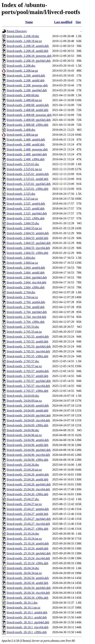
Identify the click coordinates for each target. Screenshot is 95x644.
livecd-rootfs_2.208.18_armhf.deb (27, 51)
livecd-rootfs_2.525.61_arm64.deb (28, 174)
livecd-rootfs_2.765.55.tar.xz (24, 332)
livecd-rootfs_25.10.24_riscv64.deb (28, 558)
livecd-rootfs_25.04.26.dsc (23, 465)
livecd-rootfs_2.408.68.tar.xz (24, 100)
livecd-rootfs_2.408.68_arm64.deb (28, 105)
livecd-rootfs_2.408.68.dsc (23, 95)
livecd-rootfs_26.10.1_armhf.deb (27, 617)
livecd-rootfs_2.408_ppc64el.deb (27, 154)
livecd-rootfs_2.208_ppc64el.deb (27, 90)
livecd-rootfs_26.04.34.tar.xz (24, 573)
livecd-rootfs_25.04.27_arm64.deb (28, 509)
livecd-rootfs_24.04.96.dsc (23, 430)
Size (78, 22)
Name (29, 22)
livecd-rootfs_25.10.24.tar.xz (24, 539)
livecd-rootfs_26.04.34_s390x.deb (27, 598)
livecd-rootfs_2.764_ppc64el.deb (27, 312)
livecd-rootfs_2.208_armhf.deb (26, 80)
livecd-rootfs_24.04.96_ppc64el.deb (29, 450)
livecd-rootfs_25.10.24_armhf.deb (27, 548)
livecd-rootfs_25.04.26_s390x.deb (27, 494)
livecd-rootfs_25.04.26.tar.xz (24, 470)
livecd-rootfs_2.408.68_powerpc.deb (29, 115)
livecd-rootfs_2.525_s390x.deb (26, 218)
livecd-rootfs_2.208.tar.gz (22, 71)
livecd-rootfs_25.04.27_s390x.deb (27, 529)
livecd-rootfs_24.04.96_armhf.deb (27, 445)
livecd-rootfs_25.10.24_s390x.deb (27, 563)
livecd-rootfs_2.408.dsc (21, 130)
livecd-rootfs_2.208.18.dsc (23, 36)
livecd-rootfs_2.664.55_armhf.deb (27, 238)
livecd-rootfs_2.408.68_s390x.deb (27, 125)
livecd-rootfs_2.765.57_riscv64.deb (28, 386)
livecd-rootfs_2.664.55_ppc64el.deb (29, 243)
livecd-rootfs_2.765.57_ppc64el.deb (29, 381)
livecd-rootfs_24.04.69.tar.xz (24, 401)
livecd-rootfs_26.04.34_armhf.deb (27, 583)
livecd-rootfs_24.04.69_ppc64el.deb (29, 415)
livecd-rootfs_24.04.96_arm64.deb (28, 440)
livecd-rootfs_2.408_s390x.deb (26, 159)
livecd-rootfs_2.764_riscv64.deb (26, 317)
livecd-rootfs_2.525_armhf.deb (26, 209)
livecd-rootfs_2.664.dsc (21, 258)
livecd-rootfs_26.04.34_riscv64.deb (28, 593)
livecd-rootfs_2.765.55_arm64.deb (28, 337)
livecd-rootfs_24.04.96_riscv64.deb (28, 455)
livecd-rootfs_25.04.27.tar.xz (24, 504)
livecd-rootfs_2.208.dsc (21, 66)
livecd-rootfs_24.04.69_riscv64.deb (28, 420)
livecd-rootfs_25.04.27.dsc (23, 499)
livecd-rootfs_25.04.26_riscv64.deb (28, 489)
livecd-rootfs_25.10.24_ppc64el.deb (29, 553)
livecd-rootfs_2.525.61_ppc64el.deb (29, 184)
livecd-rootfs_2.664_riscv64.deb (26, 282)
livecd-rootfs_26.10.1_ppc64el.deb (28, 622)
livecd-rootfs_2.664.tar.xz (22, 263)
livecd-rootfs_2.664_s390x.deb (26, 287)
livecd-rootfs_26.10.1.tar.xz (23, 608)
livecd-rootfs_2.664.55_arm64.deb (28, 233)
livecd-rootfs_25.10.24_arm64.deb (28, 543)
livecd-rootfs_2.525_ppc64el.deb (27, 213)
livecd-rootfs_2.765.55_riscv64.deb (28, 351)
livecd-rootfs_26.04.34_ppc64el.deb (29, 588)
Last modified (63, 22)
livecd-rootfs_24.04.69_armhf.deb (27, 410)
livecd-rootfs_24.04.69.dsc (23, 396)
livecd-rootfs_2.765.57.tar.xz (24, 366)
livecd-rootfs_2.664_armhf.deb (26, 273)
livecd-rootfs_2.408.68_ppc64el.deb (29, 120)
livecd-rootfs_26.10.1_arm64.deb (27, 612)
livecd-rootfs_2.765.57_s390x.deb (27, 391)
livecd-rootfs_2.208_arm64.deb (26, 76)
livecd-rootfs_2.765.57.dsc (23, 361)
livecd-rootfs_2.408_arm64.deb (26, 140)
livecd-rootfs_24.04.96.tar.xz (24, 435)
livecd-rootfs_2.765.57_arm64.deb (28, 371)
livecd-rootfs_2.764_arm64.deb (26, 302)
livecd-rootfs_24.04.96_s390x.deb (27, 460)
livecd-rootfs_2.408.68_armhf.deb (27, 110)
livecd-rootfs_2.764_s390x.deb (26, 322)
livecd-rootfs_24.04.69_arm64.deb (28, 406)
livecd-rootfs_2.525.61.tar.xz (24, 169)
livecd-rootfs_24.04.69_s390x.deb (27, 425)
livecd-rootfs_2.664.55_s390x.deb (27, 253)
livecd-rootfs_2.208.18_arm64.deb (28, 46)
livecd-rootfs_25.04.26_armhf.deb (27, 479)
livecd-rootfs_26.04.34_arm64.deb (28, 578)
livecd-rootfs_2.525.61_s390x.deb (27, 189)
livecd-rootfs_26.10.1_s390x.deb (27, 632)
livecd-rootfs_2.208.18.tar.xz (24, 41)
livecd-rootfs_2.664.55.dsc (23, 223)
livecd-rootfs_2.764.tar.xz (22, 297)
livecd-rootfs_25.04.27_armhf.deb (27, 514)
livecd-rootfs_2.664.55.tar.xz (24, 228)
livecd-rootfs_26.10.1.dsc (22, 603)
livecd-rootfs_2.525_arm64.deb (26, 204)
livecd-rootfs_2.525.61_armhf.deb (27, 179)
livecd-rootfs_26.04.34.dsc (23, 568)
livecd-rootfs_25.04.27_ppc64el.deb (29, 519)
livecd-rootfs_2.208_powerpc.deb (27, 85)
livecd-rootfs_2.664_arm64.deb (26, 268)
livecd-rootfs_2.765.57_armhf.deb (27, 376)
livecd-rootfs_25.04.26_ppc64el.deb (29, 484)
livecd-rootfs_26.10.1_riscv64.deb (28, 627)
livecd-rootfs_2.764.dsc (21, 292)
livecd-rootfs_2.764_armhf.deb (26, 307)
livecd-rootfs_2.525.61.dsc (23, 164)
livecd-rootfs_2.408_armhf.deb (26, 144)
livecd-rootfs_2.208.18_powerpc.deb (29, 56)
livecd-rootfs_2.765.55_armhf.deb (27, 342)
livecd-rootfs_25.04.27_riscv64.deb (28, 524)
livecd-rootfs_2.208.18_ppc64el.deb (29, 61)
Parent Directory (17, 31)
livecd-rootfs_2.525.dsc (21, 194)
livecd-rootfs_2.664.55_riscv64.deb (28, 248)
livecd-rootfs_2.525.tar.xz (22, 199)
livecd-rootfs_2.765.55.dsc (23, 327)
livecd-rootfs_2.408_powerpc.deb (27, 149)
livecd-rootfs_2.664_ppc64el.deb (27, 277)
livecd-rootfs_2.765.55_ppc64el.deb (29, 346)
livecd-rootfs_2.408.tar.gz (22, 135)
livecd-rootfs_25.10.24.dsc (23, 534)
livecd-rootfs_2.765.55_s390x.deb (27, 356)
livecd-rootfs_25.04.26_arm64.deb (28, 475)
